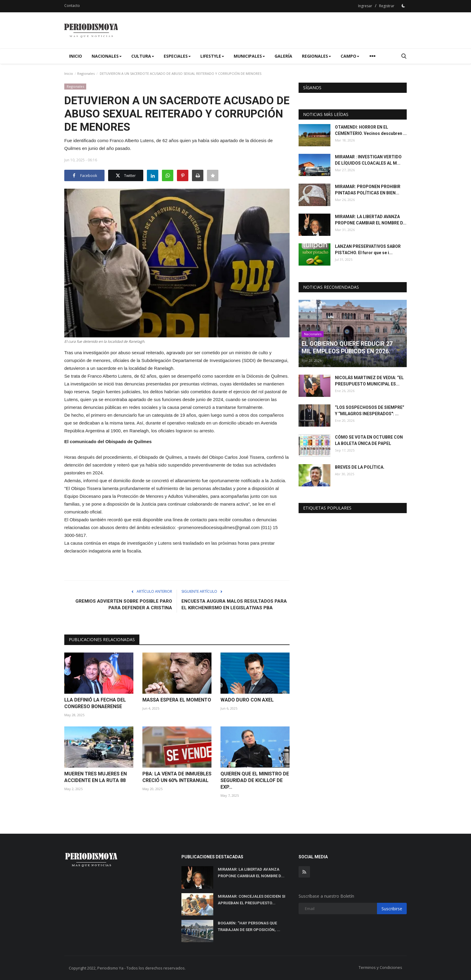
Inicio (76, 56)
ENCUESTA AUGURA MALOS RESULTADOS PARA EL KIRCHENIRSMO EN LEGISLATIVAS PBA (234, 604)
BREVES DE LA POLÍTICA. (360, 467)
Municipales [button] (249, 56)
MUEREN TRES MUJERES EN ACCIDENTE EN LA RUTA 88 (96, 777)
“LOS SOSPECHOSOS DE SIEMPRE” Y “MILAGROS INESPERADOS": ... (370, 411)
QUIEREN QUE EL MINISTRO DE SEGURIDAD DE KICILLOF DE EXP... (255, 780)
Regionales (86, 73)
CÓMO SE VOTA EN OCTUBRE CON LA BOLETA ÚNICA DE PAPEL (369, 440)
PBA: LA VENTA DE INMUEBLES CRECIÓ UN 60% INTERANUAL (177, 777)
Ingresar (365, 6)
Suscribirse (392, 909)
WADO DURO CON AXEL (247, 700)
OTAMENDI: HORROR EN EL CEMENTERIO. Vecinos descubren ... (371, 130)
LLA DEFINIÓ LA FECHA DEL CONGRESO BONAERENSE (95, 703)
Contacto (72, 6)
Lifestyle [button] (212, 56)
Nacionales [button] (107, 56)
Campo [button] (350, 56)
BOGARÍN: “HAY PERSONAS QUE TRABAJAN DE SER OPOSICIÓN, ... (249, 926)
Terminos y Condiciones (380, 967)
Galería (283, 56)
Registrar (387, 6)
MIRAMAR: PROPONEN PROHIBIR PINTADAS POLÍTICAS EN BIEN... (368, 190)
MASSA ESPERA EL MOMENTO (177, 700)
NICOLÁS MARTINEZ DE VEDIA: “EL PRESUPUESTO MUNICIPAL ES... (369, 381)
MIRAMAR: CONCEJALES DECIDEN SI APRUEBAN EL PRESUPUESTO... (252, 900)
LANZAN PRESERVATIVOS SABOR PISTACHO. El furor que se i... (368, 250)
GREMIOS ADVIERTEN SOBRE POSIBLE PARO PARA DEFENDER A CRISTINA (124, 604)
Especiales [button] (177, 56)
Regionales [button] (316, 56)
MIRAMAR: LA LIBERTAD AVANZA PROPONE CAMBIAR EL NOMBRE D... (371, 220)
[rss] (304, 872)
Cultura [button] (143, 56)
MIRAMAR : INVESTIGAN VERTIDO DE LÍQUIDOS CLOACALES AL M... (368, 160)
